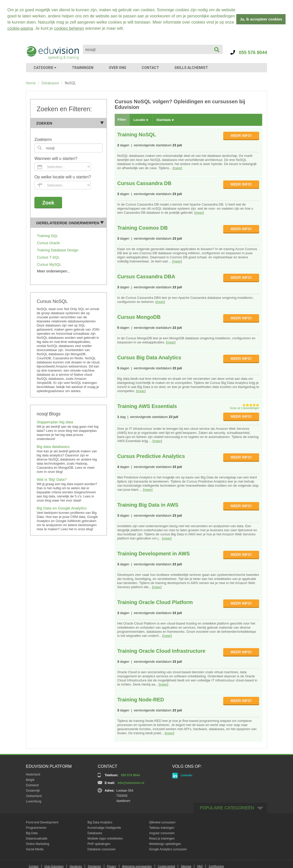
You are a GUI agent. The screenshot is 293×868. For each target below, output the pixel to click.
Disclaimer (94, 866)
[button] (126, 29)
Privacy (112, 866)
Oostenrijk (33, 791)
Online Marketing (38, 844)
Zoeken (70, 123)
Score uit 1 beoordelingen (245, 408)
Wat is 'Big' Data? (52, 479)
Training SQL (47, 236)
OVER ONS (118, 68)
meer (178, 168)
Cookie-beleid (166, 866)
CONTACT (150, 68)
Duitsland (32, 785)
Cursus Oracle (48, 243)
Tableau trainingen (162, 828)
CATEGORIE (45, 68)
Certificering (216, 866)
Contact (34, 866)
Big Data (32, 833)
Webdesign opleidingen (165, 844)
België (30, 780)
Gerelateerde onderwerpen (70, 223)
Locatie (141, 120)
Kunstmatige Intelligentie (104, 828)
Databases (50, 83)
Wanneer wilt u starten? (56, 159)
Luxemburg (34, 801)
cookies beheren (69, 28)
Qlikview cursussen (162, 822)
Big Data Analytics (100, 822)
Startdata (165, 120)
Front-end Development (42, 822)
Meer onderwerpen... (53, 271)
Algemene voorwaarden (137, 866)
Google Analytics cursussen (168, 849)
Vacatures (76, 866)
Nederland (33, 774)
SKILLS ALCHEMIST (191, 68)
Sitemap (186, 866)
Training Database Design (58, 250)
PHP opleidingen (99, 844)
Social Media (35, 849)
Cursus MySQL (49, 264)
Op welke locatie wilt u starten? (63, 177)
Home (31, 83)
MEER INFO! (241, 136)
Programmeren (36, 828)
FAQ (200, 866)
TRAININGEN (83, 68)
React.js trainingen (162, 839)
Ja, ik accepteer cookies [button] (261, 19)
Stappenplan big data (55, 422)
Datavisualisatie (37, 839)
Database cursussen (101, 849)
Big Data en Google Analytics (62, 508)
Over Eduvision (54, 866)
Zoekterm (43, 140)
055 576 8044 (249, 53)
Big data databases (53, 447)
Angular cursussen (162, 833)
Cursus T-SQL (48, 257)
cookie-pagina (20, 28)
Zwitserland (34, 796)
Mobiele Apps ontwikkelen (105, 839)
